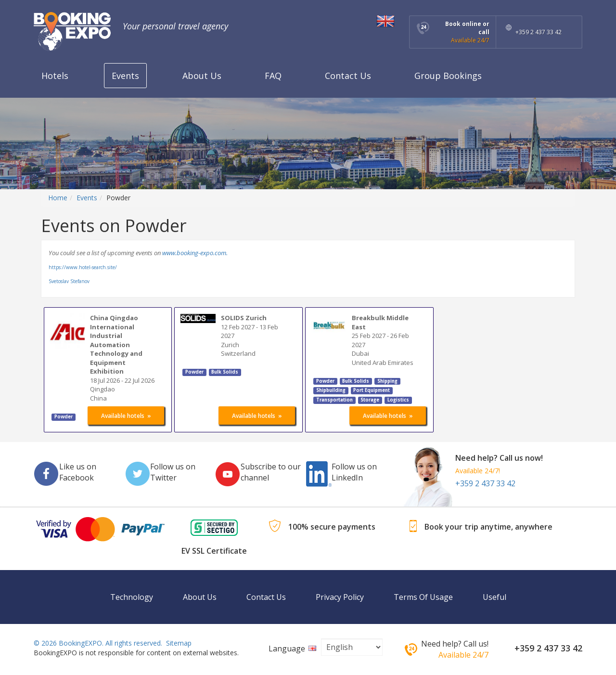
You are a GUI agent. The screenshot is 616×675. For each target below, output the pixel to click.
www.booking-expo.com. (195, 253)
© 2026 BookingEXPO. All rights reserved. (98, 643)
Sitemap (179, 643)
